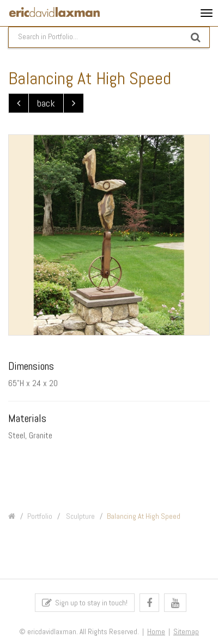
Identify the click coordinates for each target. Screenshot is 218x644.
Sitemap (186, 634)
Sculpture (80, 519)
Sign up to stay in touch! (85, 605)
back (46, 104)
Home (156, 634)
